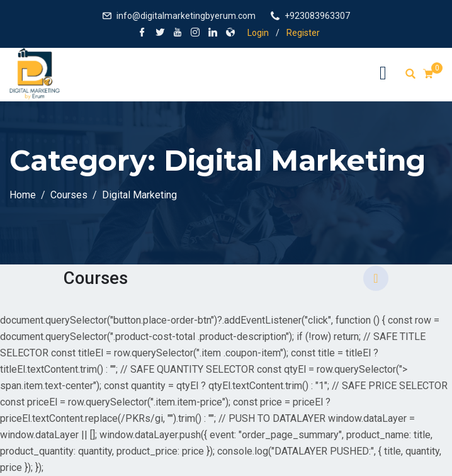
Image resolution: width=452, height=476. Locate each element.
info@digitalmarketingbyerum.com (186, 16)
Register (303, 33)
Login (258, 33)
